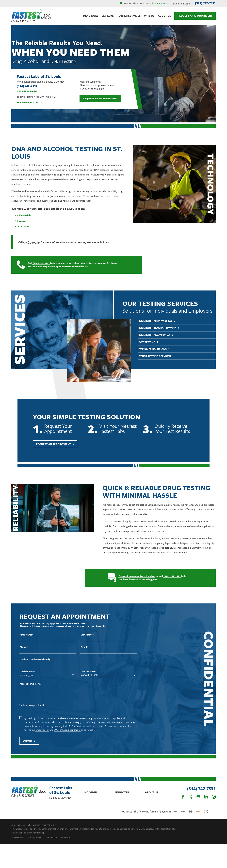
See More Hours (29, 102)
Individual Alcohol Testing (164, 328)
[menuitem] (17, 838)
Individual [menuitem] (91, 16)
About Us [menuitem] (164, 16)
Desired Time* (89, 677)
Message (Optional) (31, 689)
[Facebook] (183, 797)
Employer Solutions (159, 349)
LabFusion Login (182, 3)
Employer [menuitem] (108, 16)
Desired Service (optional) (35, 665)
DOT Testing (154, 342)
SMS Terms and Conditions (67, 735)
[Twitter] (191, 797)
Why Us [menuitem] (149, 16)
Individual (91, 792)
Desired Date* (28, 677)
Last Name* (87, 640)
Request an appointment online (134, 576)
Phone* (24, 652)
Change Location (159, 3)
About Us (152, 792)
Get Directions (29, 91)
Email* (84, 652)
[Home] (31, 16)
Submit (29, 746)
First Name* (26, 640)
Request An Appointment (195, 16)
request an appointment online (58, 266)
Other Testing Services (161, 356)
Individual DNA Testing (161, 335)
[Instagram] (214, 797)
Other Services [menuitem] (130, 16)
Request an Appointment (100, 98)
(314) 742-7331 (205, 3)
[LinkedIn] (206, 797)
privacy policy (42, 735)
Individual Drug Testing (162, 321)
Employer (122, 792)
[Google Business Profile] (198, 797)
